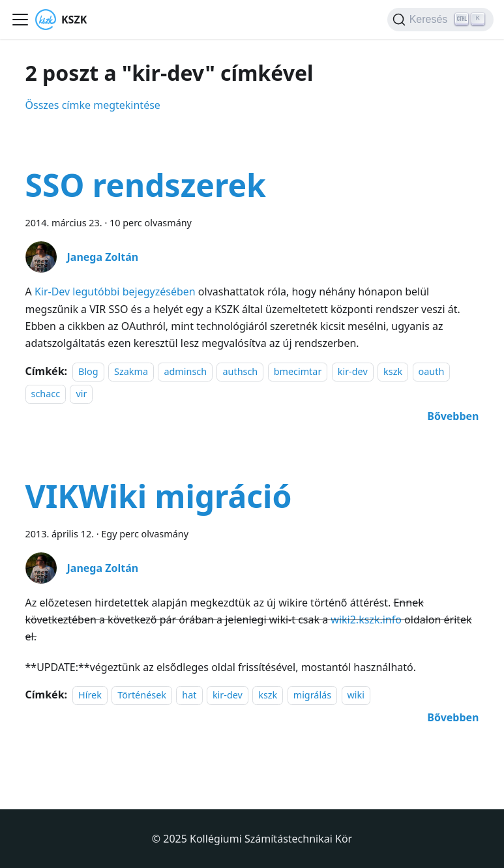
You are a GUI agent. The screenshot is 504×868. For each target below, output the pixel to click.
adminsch (185, 371)
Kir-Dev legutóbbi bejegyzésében (115, 292)
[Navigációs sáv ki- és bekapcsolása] (20, 20)
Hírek (90, 695)
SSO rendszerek (146, 185)
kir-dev (353, 371)
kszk (393, 371)
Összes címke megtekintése (93, 105)
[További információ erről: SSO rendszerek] (453, 416)
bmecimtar (298, 371)
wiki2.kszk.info (366, 620)
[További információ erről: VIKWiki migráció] (453, 717)
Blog (88, 371)
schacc (46, 394)
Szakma (131, 371)
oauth (432, 371)
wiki (356, 695)
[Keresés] (440, 20)
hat (189, 695)
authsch (240, 371)
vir (81, 394)
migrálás (312, 695)
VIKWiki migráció (159, 496)
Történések (142, 695)
